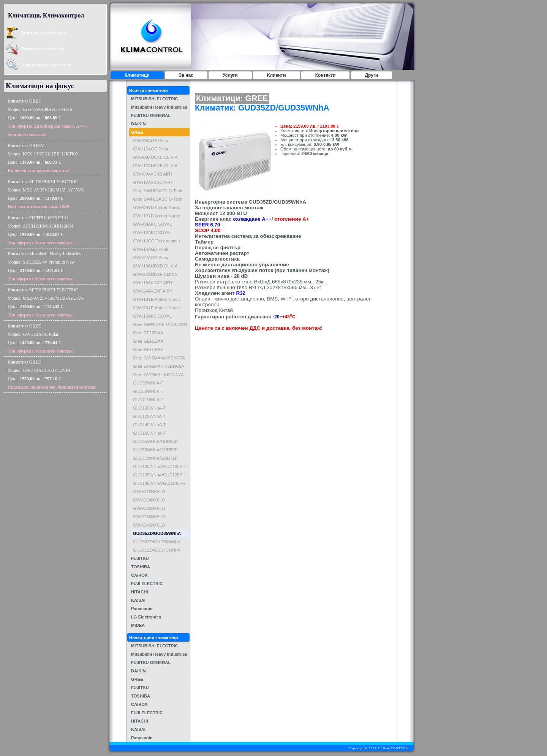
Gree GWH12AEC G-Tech (158, 199)
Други (372, 75)
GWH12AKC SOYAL (152, 232)
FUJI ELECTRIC (147, 584)
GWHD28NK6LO (149, 508)
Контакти (326, 75)
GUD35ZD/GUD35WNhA (157, 533)
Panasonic (142, 609)
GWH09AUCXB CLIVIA (155, 157)
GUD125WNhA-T (149, 416)
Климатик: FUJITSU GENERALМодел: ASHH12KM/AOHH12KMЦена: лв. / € (41, 230)
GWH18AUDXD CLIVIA (155, 266)
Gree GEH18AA (148, 350)
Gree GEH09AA (148, 333)
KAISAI (138, 600)
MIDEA (138, 625)
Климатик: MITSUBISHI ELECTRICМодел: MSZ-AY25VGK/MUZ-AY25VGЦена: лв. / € (46, 302)
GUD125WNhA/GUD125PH (159, 475)
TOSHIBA (141, 567)
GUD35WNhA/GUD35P (155, 441)
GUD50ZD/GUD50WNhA (157, 542)
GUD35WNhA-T (148, 383)
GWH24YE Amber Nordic (157, 308)
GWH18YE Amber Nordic (157, 299)
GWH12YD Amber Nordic (157, 216)
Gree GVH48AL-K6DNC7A (158, 375)
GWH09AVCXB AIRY (153, 174)
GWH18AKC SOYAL (152, 316)
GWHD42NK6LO (149, 525)
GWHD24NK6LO (149, 500)
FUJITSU (140, 558)
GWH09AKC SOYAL (152, 224)
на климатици (44, 33)
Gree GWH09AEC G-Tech (158, 191)
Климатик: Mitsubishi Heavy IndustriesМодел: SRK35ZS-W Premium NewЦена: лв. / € (44, 266)
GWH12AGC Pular (151, 149)
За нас (186, 75)
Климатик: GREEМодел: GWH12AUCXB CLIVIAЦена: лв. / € (52, 375)
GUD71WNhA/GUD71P (155, 458)
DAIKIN (138, 124)
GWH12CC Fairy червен (157, 241)
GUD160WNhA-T (149, 433)
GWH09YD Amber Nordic (157, 207)
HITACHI (140, 592)
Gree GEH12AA (148, 341)
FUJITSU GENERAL (151, 115)
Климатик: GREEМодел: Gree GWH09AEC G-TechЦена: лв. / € (48, 118)
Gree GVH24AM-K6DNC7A (159, 358)
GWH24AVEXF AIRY (153, 291)
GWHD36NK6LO (149, 517)
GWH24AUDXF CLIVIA (155, 274)
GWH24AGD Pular (151, 258)
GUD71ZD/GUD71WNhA (157, 550)
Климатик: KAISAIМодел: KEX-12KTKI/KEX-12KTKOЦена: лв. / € (43, 158)
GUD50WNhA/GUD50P (155, 450)
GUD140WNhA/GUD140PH (159, 483)
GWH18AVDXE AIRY (153, 283)
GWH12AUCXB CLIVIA (155, 166)
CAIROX (139, 575)
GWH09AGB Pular (151, 141)
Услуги (230, 75)
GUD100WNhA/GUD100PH (159, 467)
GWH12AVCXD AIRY (153, 182)
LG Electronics (146, 617)
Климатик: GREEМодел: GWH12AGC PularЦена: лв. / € (41, 338)
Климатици (137, 75)
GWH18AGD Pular (151, 249)
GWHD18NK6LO (149, 492)
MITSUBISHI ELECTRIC (155, 99)
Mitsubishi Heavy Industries (159, 107)
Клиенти (277, 75)
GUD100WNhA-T (149, 408)
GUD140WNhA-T (149, 425)
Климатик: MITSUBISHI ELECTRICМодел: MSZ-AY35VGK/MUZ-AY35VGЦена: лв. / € (46, 194)
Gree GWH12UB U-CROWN (160, 324)
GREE (137, 132)
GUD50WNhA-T (148, 391)
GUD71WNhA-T (148, 400)
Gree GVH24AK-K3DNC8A (159, 366)
